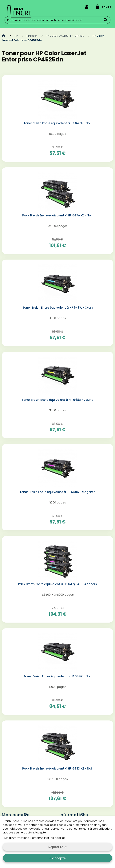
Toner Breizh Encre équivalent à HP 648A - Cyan (58, 308)
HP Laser (32, 36)
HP (16, 36)
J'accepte (58, 858)
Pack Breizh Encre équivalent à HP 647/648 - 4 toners (57, 584)
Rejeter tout (57, 847)
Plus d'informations (16, 838)
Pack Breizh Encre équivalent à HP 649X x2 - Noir (58, 769)
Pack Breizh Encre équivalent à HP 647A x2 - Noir (57, 215)
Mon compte (16, 815)
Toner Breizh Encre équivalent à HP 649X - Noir (57, 676)
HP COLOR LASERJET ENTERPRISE (65, 36)
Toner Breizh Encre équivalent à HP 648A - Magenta (58, 492)
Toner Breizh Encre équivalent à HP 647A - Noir (58, 123)
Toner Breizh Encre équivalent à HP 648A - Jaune (57, 400)
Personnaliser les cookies (48, 838)
